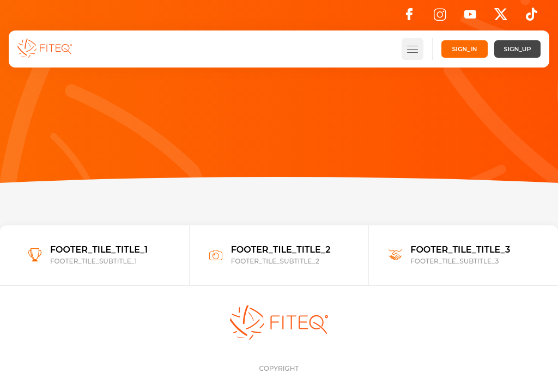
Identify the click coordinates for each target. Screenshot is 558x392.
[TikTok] (532, 17)
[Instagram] (440, 17)
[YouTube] (470, 17)
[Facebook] (409, 17)
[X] (501, 17)
